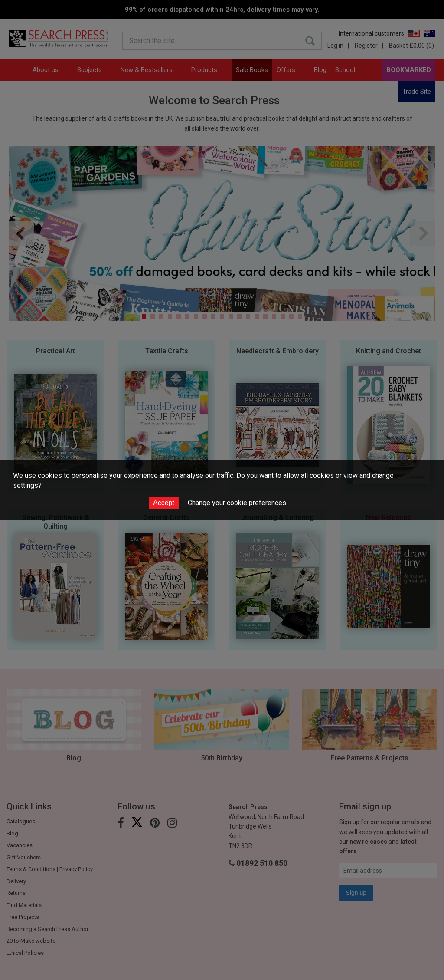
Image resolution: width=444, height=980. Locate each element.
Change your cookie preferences (237, 503)
